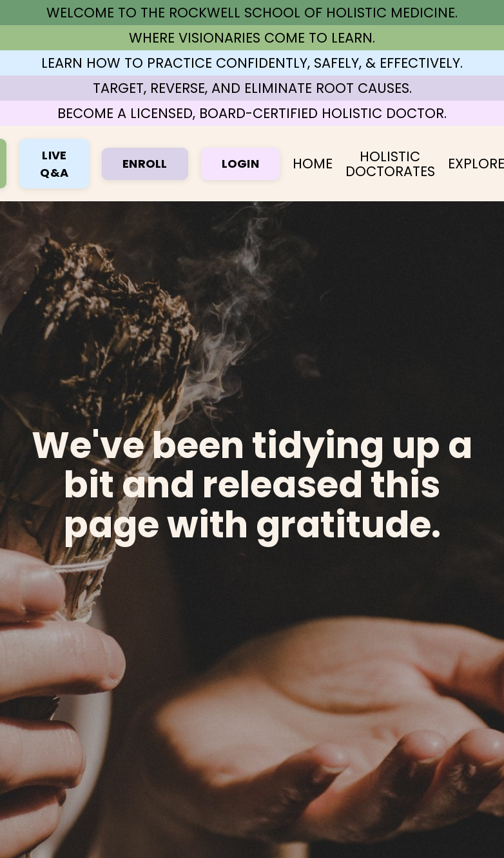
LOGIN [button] (240, 164)
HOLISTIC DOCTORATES (390, 164)
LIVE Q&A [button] (54, 164)
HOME (313, 164)
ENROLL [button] (145, 164)
